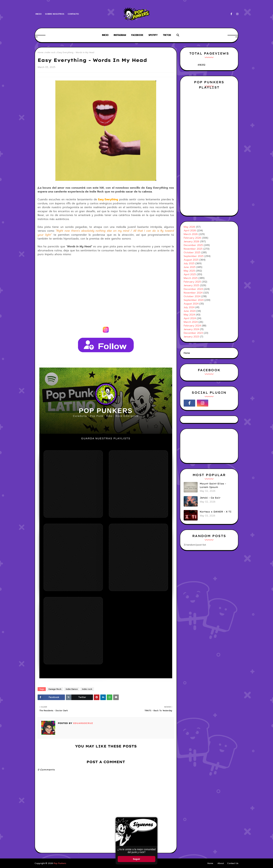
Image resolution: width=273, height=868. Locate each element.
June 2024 (190, 311)
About (221, 863)
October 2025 (192, 252)
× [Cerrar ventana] (155, 820)
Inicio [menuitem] (105, 35)
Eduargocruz (83, 723)
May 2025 (189, 271)
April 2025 (190, 274)
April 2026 (190, 231)
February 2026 (192, 238)
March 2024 (191, 322)
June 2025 (190, 267)
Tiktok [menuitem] (167, 35)
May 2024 (189, 315)
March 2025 (191, 278)
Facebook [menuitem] (137, 35)
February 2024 (192, 326)
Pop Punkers (60, 863)
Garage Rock (55, 689)
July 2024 (189, 307)
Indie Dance (72, 689)
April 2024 (190, 318)
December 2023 (193, 333)
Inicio (39, 14)
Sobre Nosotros (55, 14)
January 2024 (191, 329)
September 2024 (194, 300)
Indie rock (50, 52)
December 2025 (193, 245)
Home (40, 52)
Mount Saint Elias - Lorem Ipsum (213, 485)
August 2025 (191, 260)
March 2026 (191, 234)
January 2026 (192, 242)
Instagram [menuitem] (120, 35)
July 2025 (189, 263)
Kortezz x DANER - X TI (216, 512)
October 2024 (192, 296)
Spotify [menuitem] (153, 35)
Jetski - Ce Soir (210, 498)
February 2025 (192, 282)
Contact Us (233, 863)
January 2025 (191, 285)
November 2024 (193, 293)
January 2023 (191, 337)
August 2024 (191, 304)
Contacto (73, 14)
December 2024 (193, 289)
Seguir (136, 859)
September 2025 (194, 256)
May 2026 (189, 227)
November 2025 (193, 249)
